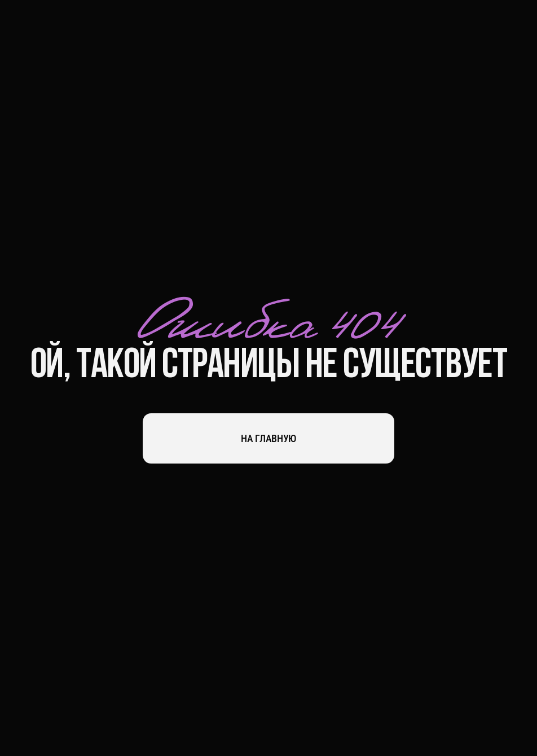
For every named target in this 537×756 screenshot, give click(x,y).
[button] (512, 25)
